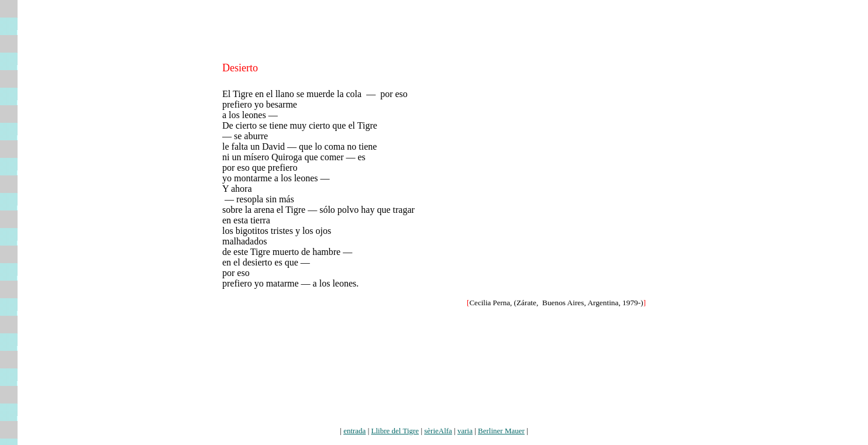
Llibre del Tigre (395, 431)
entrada (354, 431)
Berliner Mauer (501, 431)
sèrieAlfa (438, 431)
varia (465, 431)
